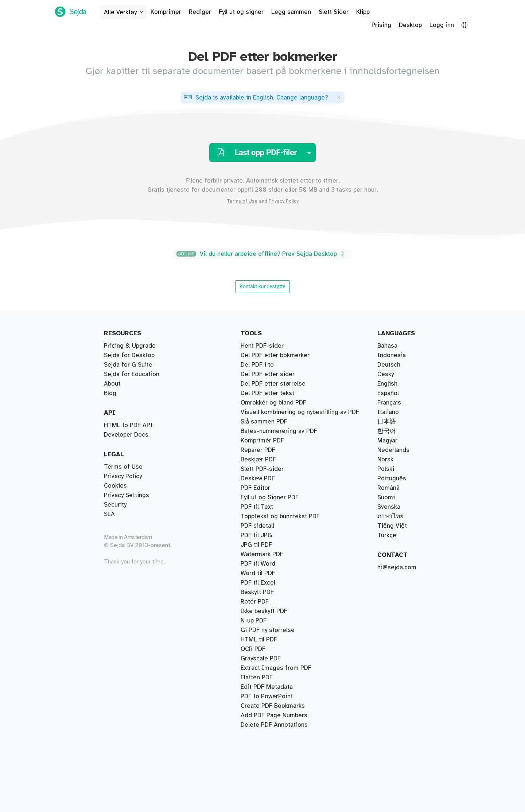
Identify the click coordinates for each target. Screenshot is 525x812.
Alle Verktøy (125, 12)
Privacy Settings (127, 495)
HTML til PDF (259, 640)
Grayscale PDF (261, 659)
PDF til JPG (256, 535)
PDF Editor (255, 488)
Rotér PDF (255, 602)
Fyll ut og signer (241, 12)
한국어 (387, 431)
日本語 (387, 422)
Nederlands (393, 450)
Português (392, 479)
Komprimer (166, 12)
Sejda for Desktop (129, 355)
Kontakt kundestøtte (262, 286)
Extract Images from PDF (276, 668)
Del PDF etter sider (268, 374)
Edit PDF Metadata (267, 687)
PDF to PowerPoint (267, 696)
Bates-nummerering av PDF (279, 431)
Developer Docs (126, 435)
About (112, 384)
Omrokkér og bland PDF (273, 403)
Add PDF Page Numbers (274, 715)
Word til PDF (258, 573)
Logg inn (442, 25)
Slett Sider (334, 12)
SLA (109, 514)
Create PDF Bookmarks (273, 706)
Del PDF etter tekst (267, 393)
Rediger (200, 12)
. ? (256, 98)
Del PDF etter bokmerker (275, 355)
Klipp (363, 12)
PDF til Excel (258, 583)
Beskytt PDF (257, 592)
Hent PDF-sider (262, 346)
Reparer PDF (258, 450)
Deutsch (389, 365)
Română (388, 488)
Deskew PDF (258, 479)
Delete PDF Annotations (274, 725)
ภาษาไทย (390, 516)
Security (115, 505)
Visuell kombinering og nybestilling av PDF (300, 412)
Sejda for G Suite (128, 365)
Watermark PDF (262, 554)
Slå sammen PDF (264, 422)
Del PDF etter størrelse (273, 384)
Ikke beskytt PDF (264, 611)
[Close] (339, 97)
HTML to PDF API (128, 425)
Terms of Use (242, 201)
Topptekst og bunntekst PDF (280, 516)
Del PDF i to (257, 365)
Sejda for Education (132, 374)
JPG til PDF (256, 545)
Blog (110, 393)
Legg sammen (291, 12)
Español (388, 393)
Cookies (115, 486)
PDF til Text (257, 507)
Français (389, 403)
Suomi (386, 497)
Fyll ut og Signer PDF (270, 497)
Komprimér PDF (262, 441)
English (387, 384)
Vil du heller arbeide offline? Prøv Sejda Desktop (261, 254)
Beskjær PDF (258, 460)
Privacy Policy (284, 201)
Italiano (388, 412)
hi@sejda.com (397, 567)
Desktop (410, 25)
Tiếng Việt (392, 526)
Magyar (387, 441)
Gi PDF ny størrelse (268, 630)
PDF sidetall (257, 526)
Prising (381, 25)
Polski (386, 469)
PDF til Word (258, 564)
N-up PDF (254, 621)
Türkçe (387, 535)
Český (386, 374)
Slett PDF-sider (262, 469)
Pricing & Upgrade (130, 346)
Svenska (389, 507)
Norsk (385, 460)
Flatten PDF (257, 678)
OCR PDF (253, 649)
